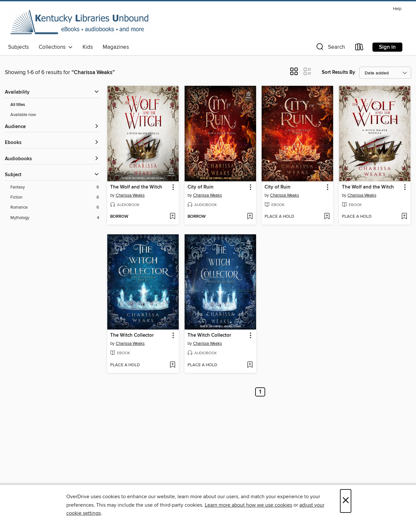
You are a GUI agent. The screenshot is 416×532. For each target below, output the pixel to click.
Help (397, 9)
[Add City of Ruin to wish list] (250, 217)
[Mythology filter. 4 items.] (55, 218)
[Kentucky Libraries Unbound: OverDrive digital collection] (80, 22)
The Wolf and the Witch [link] (136, 187)
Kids (88, 47)
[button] (330, 48)
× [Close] (346, 501)
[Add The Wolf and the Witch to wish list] (172, 217)
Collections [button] (56, 47)
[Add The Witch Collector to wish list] (172, 365)
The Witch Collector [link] (132, 335)
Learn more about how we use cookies (248, 505)
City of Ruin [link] (201, 187)
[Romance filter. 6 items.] (55, 208)
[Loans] (359, 48)
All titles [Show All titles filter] (18, 105)
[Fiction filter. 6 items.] (55, 197)
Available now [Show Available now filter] (23, 115)
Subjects (19, 47)
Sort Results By (338, 72)
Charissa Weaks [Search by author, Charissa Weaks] (130, 195)
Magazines (116, 47)
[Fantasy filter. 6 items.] (55, 187)
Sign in (387, 47)
